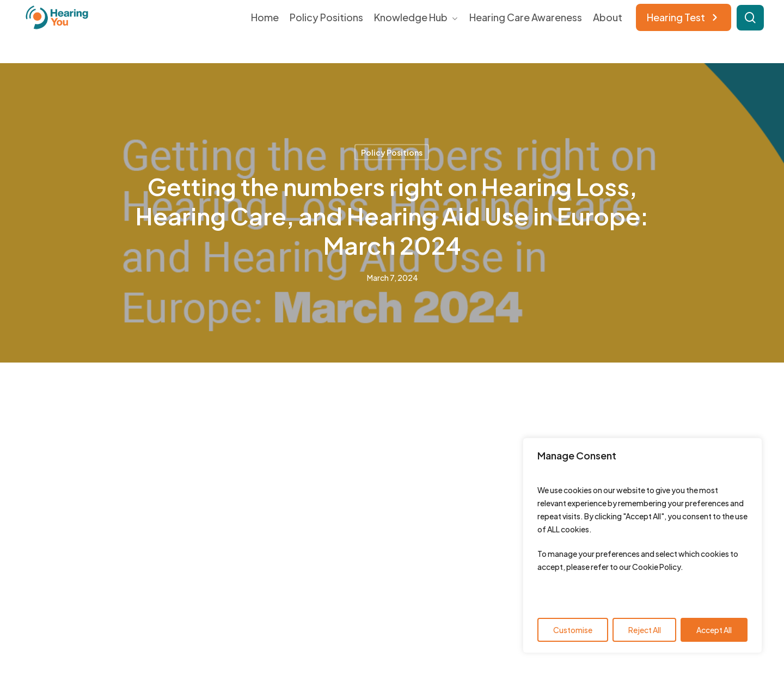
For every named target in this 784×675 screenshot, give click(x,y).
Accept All (714, 630)
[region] (642, 545)
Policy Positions (392, 152)
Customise (573, 630)
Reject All (645, 630)
